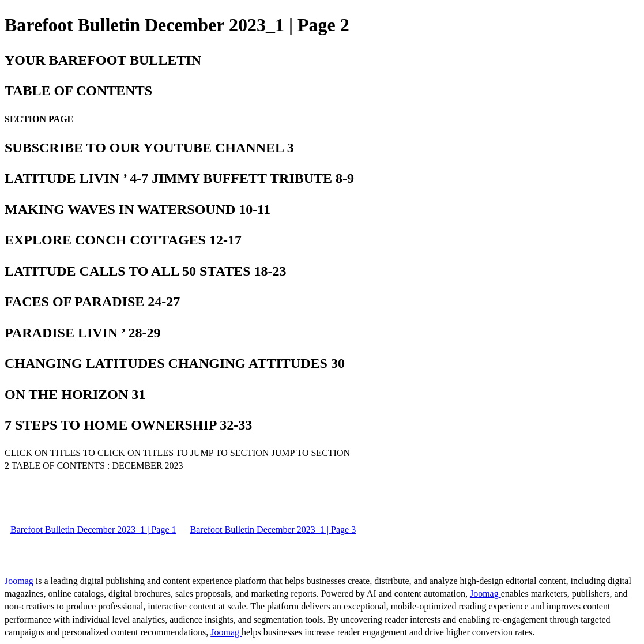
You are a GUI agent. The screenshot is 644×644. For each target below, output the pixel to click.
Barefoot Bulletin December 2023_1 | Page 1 (93, 530)
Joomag (20, 581)
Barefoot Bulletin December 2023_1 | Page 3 (273, 530)
